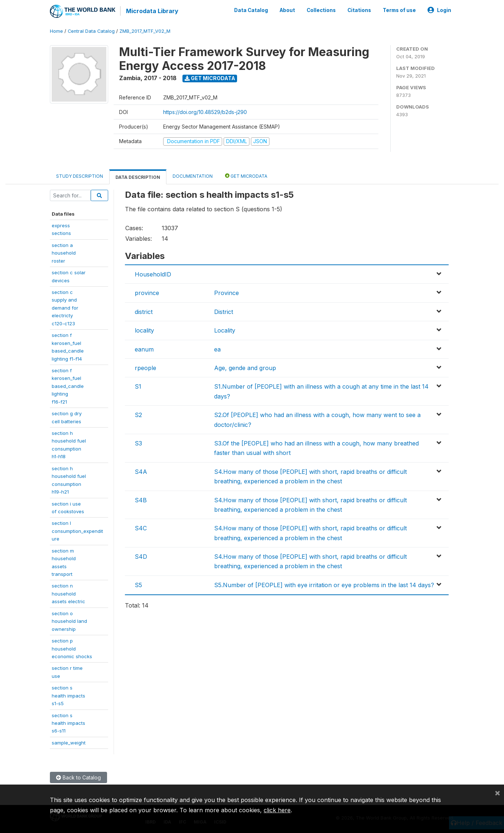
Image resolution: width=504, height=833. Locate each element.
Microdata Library (152, 11)
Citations (359, 10)
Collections (321, 10)
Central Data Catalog (91, 31)
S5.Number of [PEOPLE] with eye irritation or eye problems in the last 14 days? (324, 585)
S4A (141, 471)
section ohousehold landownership (69, 621)
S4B (141, 500)
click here (277, 810)
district (144, 311)
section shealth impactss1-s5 (68, 695)
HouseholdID (153, 274)
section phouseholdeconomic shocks (72, 648)
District (224, 311)
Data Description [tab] (138, 177)
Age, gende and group (245, 368)
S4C (141, 528)
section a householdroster (64, 253)
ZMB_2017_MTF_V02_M (145, 31)
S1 (138, 386)
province (147, 293)
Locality (225, 330)
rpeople (145, 368)
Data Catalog (251, 10)
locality (144, 330)
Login (439, 10)
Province (227, 293)
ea (217, 349)
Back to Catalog (78, 777)
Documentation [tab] (193, 176)
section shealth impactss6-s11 (68, 723)
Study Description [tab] (80, 176)
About (287, 10)
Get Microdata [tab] (246, 175)
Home (56, 31)
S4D (141, 556)
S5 (138, 585)
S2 (138, 414)
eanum (144, 349)
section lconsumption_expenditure (77, 531)
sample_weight (69, 742)
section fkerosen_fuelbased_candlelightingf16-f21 (68, 386)
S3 (138, 443)
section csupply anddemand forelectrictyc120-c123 (65, 307)
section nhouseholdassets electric (68, 594)
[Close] (497, 793)
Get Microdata (210, 78)
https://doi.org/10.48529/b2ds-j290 (205, 112)
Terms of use (399, 10)
